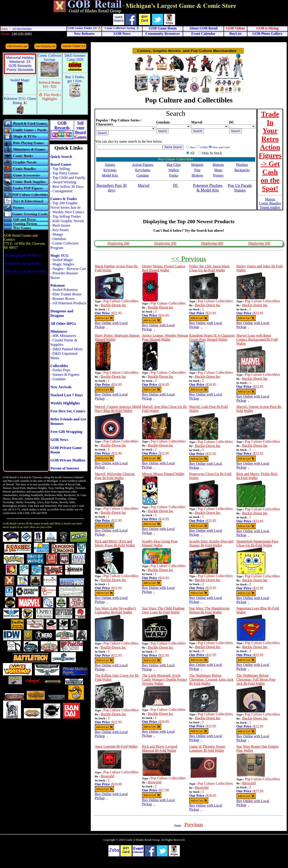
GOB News (59, 440)
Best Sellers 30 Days (68, 187)
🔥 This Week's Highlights (50, 97)
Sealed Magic (63, 260)
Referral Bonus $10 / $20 (50, 85)
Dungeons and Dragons (62, 313)
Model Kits (110, 175)
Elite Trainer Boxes (67, 294)
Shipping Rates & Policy (22, 255)
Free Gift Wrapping (66, 432)
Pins (197, 170)
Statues (110, 165)
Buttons (218, 165)
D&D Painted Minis (67, 349)
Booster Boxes (63, 299)
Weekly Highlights (65, 403)
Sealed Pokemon (65, 290)
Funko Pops (61, 370)
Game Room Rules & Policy (25, 271)
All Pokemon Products (69, 303)
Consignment (62, 191)
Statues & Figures (66, 375)
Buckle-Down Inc (113, 305)
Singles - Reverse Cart (69, 269)
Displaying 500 (259, 243)
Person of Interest (65, 468)
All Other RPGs (63, 324)
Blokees (197, 175)
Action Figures (143, 165)
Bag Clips (174, 165)
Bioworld (107, 776)
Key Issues (61, 230)
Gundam (59, 379)
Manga (58, 234)
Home (4, 28)
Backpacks (242, 170)
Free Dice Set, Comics (68, 411)
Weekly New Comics (68, 212)
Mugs (218, 170)
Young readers (270, 207)
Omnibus (59, 239)
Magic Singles (63, 264)
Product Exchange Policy (23, 263)
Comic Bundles (270, 203)
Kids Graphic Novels (68, 221)
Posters (218, 175)
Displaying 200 (118, 243)
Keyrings (110, 170)
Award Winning (64, 182)
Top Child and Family (69, 178)
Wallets (174, 170)
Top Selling (61, 169)
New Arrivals (61, 387)
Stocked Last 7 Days (67, 395)
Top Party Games (65, 173)
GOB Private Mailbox (68, 460)
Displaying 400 (212, 243)
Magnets (197, 165)
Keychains (143, 170)
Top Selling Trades (67, 216)
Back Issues (61, 225)
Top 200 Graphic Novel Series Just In (65, 205)
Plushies (242, 165)
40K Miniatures (64, 336)
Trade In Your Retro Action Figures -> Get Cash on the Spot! (270, 151)
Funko (174, 175)
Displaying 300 (165, 243)
